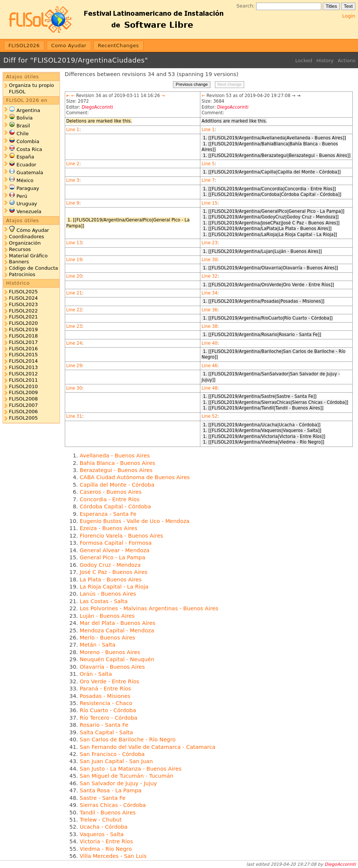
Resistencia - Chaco (106, 703)
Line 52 (209, 416)
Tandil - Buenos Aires (108, 813)
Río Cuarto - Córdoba (108, 710)
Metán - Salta (98, 645)
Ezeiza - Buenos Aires (109, 528)
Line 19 (74, 260)
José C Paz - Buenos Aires (114, 572)
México (25, 180)
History (325, 61)
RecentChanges (118, 46)
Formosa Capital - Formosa (116, 543)
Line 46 (209, 366)
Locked (304, 61)
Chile (22, 134)
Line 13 (74, 243)
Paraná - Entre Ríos (105, 689)
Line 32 (209, 276)
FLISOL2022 (23, 311)
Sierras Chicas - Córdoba (113, 805)
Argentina (28, 110)
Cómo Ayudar (33, 230)
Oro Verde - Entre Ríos (110, 681)
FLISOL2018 (23, 336)
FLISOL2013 (23, 367)
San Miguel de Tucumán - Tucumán (127, 776)
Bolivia (25, 118)
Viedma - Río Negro (106, 849)
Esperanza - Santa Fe (108, 514)
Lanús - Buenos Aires (108, 594)
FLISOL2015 (23, 355)
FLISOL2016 (23, 349)
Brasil (23, 126)
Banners (19, 262)
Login (349, 16)
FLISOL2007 (23, 405)
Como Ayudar (69, 46)
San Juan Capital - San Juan (116, 761)
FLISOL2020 (23, 323)
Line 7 (208, 180)
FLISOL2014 (23, 361)
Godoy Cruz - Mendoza (110, 565)
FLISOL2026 (24, 46)
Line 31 (74, 416)
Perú (22, 196)
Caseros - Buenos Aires (111, 492)
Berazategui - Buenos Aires (116, 470)
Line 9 (73, 203)
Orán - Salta (96, 674)
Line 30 (209, 260)
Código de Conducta (34, 268)
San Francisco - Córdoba (112, 754)
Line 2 (73, 164)
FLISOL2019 (23, 329)
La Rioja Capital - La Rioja (114, 587)
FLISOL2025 (23, 292)
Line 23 (209, 243)
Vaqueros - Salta (102, 834)
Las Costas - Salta (104, 601)
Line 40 (209, 343)
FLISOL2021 (23, 317)
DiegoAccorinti (97, 107)
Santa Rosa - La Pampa (111, 790)
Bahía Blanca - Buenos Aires (118, 463)
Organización (25, 243)
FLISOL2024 (23, 298)
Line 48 (209, 388)
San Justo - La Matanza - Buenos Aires (131, 769)
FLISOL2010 (23, 386)
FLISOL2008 (23, 399)
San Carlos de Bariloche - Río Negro (128, 740)
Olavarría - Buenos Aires (112, 667)
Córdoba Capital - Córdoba (115, 506)
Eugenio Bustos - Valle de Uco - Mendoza (135, 521)
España (25, 157)
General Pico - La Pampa (113, 557)
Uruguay (27, 204)
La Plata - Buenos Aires (111, 580)
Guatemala (30, 173)
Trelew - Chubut (101, 820)
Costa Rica (29, 149)
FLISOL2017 (23, 342)
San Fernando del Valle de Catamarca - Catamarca (148, 747)
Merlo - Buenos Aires (107, 638)
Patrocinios (22, 274)
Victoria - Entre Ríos (106, 841)
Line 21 (74, 293)
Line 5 (208, 164)
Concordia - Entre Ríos (110, 499)
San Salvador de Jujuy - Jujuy (118, 783)
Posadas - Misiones (105, 696)
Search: (245, 6)
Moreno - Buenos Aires (110, 652)
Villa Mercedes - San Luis (113, 856)
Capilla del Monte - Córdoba (117, 485)
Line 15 (209, 203)
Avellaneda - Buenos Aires (115, 456)
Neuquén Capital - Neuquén (117, 659)
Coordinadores (27, 237)
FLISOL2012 (23, 374)
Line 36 (209, 310)
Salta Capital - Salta (106, 732)
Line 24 (74, 343)
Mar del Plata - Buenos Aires (118, 623)
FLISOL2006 (23, 412)
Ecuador (26, 165)
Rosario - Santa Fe (104, 725)
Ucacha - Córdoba (104, 827)
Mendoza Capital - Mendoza (117, 630)
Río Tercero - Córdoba (109, 718)
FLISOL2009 (23, 392)
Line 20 (74, 276)
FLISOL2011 (23, 380)
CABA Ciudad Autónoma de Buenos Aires (135, 477)
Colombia (28, 141)
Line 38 (209, 326)
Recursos (20, 249)
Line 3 (73, 180)
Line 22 (74, 310)
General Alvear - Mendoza (115, 550)
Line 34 (209, 293)
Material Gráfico (28, 256)
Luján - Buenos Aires (107, 616)
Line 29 (74, 366)
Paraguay (28, 188)
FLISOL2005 (23, 418)
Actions (347, 61)
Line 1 (73, 130)
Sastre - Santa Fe (103, 798)
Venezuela (29, 211)
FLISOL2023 (23, 304)
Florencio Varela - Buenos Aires (122, 536)
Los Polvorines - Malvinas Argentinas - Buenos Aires (149, 608)
